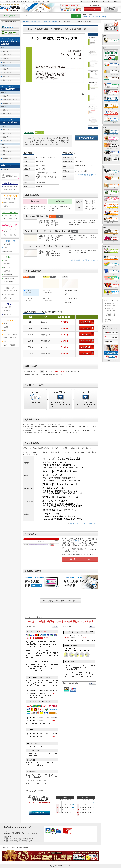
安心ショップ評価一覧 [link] (10, 338)
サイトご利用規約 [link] (8, 278)
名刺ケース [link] (6, 170)
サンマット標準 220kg (49, 291)
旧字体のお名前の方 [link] (9, 190)
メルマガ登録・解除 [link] (9, 294)
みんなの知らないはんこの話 (110, 320)
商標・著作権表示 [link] (8, 275)
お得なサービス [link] (8, 298)
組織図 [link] (5, 331)
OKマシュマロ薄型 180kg (30, 300)
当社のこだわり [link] (8, 323)
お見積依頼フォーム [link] (9, 311)
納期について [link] (7, 267)
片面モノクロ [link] (7, 62)
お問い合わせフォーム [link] (10, 314)
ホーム (117, 2)
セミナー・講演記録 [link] (9, 345)
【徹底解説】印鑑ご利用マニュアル (110, 315)
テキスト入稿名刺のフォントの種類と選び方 (84, 523)
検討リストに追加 (86, 138)
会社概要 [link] (6, 327)
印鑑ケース (86, 17)
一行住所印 (94, 17)
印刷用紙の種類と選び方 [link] (10, 186)
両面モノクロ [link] (7, 55)
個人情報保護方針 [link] (8, 282)
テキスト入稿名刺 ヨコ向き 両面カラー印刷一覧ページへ (60, 601)
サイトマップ (107, 2)
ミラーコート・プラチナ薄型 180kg (71, 301)
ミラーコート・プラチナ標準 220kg (71, 292)
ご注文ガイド (86, 2)
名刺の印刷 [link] (7, 248)
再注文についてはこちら (80, 559)
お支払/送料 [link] (7, 264)
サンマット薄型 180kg (49, 300)
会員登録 (77, 541)
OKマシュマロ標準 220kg (30, 291)
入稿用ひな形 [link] (7, 206)
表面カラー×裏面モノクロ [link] (10, 100)
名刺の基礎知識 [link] (8, 251)
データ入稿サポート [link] (9, 203)
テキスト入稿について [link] (10, 215)
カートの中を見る (92, 9)
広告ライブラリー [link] (8, 341)
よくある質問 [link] (7, 307)
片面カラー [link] (6, 59)
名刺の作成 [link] (7, 244)
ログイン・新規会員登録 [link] (10, 291)
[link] (10, 42)
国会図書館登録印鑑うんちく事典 (110, 304)
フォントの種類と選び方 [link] (10, 219)
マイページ (97, 2)
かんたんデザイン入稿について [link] (10, 230)
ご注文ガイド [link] (7, 260)
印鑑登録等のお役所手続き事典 (110, 310)
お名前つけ (103, 17)
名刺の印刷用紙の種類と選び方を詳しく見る (84, 260)
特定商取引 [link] (7, 271)
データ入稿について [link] (9, 199)
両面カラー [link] (6, 51)
